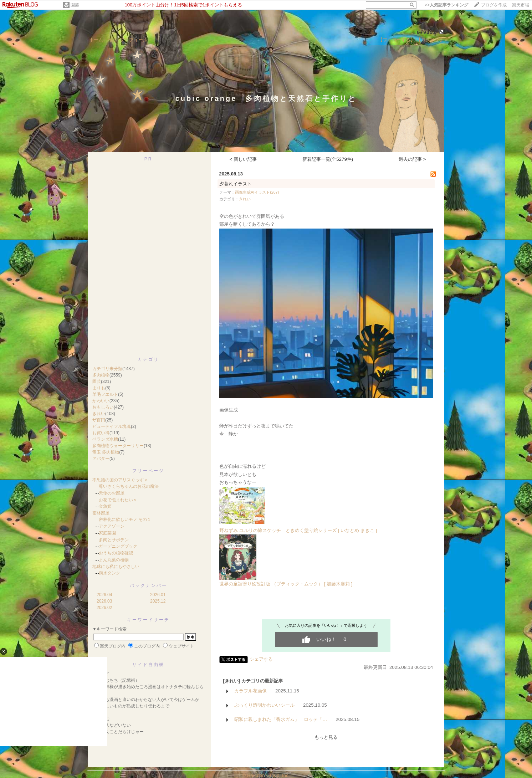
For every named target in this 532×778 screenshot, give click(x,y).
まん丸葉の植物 (114, 560)
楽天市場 (521, 5)
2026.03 (104, 601)
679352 (427, 32)
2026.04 (104, 595)
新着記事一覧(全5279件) (328, 159)
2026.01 (158, 595)
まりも (99, 388)
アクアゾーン (112, 526)
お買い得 (101, 433)
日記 (112, 40)
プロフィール (134, 40)
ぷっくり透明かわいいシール (264, 705)
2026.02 (104, 608)
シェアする (261, 659)
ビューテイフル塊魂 (112, 426)
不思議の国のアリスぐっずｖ (120, 480)
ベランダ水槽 (105, 439)
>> (446, 5)
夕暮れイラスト (236, 184)
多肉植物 (101, 375)
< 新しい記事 (243, 159)
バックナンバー (149, 585)
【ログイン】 (430, 40)
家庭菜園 (107, 533)
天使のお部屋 (112, 493)
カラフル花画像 (250, 691)
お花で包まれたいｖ (118, 500)
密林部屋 (101, 513)
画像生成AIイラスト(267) (257, 192)
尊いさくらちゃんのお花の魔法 (129, 486)
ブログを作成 (494, 5)
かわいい (101, 401)
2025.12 (158, 601)
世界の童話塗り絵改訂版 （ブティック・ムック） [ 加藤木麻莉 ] (286, 584)
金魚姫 (105, 506)
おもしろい (103, 407)
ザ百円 (99, 420)
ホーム (96, 40)
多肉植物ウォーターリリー (118, 446)
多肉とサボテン (114, 540)
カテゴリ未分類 (107, 369)
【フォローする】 (397, 40)
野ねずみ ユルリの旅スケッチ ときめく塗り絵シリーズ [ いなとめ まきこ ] (298, 530)
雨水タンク (109, 573)
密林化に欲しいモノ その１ (125, 519)
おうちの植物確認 (116, 553)
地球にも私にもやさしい (116, 567)
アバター (101, 459)
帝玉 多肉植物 (106, 452)
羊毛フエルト (105, 394)
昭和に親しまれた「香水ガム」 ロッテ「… (281, 719)
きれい (99, 414)
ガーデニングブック (118, 546)
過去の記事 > (412, 159)
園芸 (75, 5)
